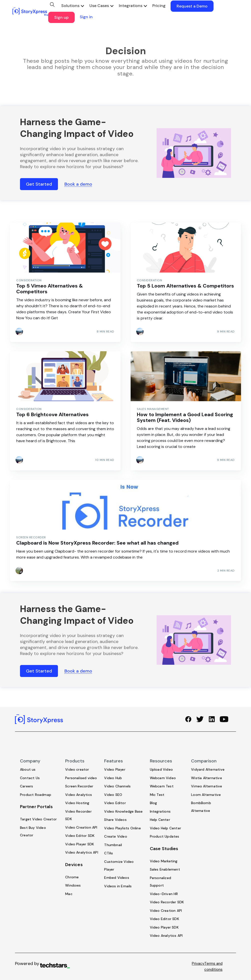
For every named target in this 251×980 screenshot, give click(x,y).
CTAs (109, 853)
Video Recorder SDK (78, 815)
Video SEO (113, 795)
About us (28, 769)
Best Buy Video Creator (33, 831)
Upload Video (161, 769)
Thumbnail (113, 845)
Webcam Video (163, 778)
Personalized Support (160, 882)
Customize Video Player (119, 865)
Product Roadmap (36, 795)
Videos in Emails (118, 886)
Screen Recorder (79, 786)
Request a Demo (192, 6)
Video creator (77, 769)
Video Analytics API (82, 853)
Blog (153, 803)
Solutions (70, 6)
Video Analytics (79, 795)
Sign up (61, 17)
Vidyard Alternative (208, 769)
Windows (73, 886)
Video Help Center (165, 828)
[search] (52, 4)
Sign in (86, 17)
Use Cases (99, 6)
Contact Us (30, 778)
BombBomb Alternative (201, 807)
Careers (26, 786)
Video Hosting (77, 803)
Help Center (160, 820)
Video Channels (117, 786)
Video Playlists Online (122, 828)
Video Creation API (81, 827)
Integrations (131, 6)
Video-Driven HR (164, 894)
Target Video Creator (38, 819)
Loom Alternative (206, 795)
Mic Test (157, 795)
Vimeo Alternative (207, 786)
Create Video (116, 837)
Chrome (72, 877)
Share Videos (115, 820)
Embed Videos (117, 878)
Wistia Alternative (207, 778)
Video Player (115, 769)
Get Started (39, 184)
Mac (69, 894)
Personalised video (81, 778)
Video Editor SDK (80, 836)
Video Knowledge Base (123, 811)
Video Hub (113, 778)
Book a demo (78, 184)
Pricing (159, 6)
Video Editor (115, 803)
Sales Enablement (165, 869)
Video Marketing (164, 861)
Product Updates (165, 837)
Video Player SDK (80, 844)
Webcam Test (162, 786)
